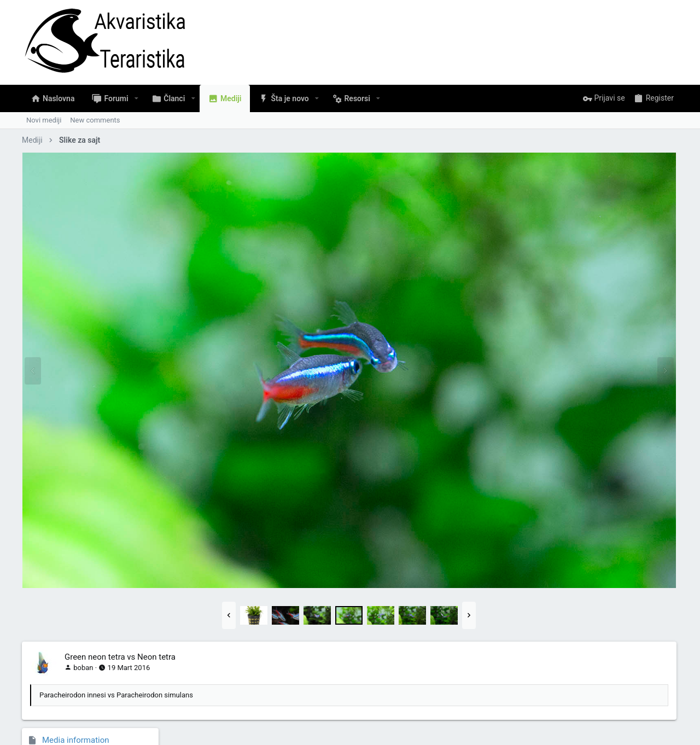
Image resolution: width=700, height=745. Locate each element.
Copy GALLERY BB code (585, 634)
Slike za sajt (652, 189)
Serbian (42, 704)
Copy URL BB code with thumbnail (600, 603)
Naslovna (632, 704)
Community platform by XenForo (118, 732)
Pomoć (599, 704)
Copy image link (572, 541)
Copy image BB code (579, 572)
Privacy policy (560, 704)
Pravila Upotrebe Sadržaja (491, 704)
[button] (136, 98)
